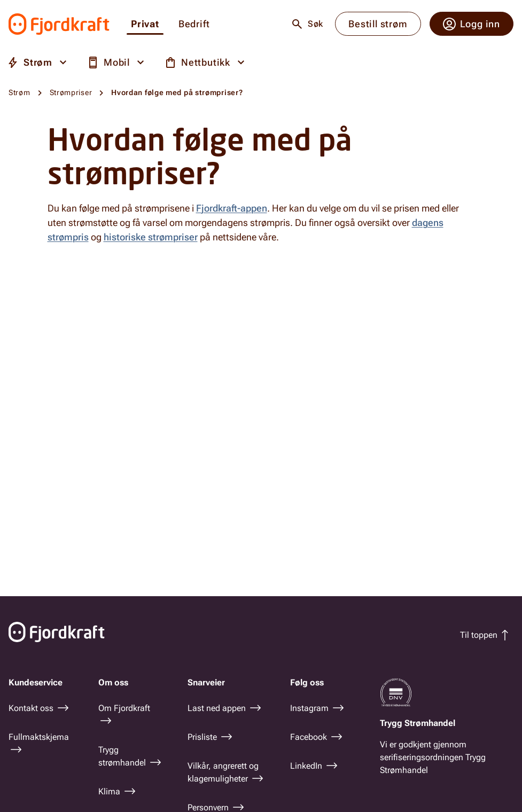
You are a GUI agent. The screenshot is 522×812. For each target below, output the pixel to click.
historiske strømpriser (151, 237)
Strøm (20, 92)
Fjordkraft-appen (232, 208)
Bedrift (194, 24)
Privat (145, 24)
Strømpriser (71, 92)
